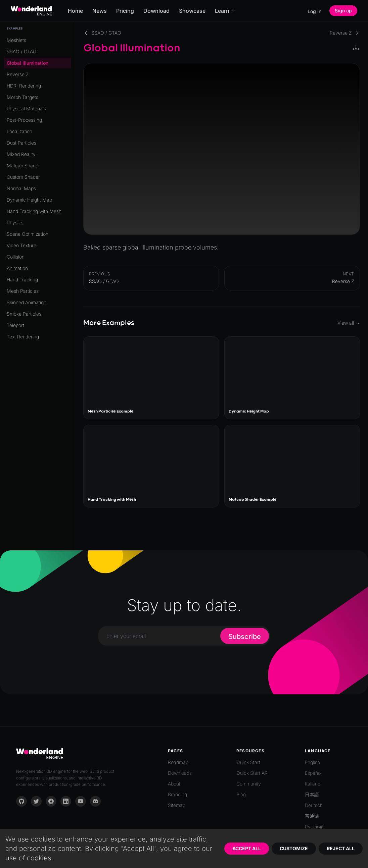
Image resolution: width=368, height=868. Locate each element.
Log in (314, 11)
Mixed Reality (21, 154)
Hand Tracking (22, 280)
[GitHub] (21, 801)
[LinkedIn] (66, 801)
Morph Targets (22, 97)
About (174, 784)
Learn (225, 11)
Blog (241, 794)
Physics (15, 223)
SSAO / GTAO (22, 51)
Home (75, 11)
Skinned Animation (27, 302)
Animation (17, 268)
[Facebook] (51, 801)
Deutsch (314, 805)
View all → (349, 323)
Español (313, 773)
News (100, 11)
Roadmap (178, 762)
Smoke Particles (24, 314)
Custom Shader (23, 177)
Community (249, 784)
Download (156, 11)
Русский (314, 827)
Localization (19, 131)
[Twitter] (36, 801)
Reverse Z (18, 74)
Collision (16, 257)
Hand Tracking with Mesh (34, 211)
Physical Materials (26, 108)
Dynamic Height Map (29, 200)
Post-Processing (24, 120)
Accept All (247, 848)
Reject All (341, 848)
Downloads (180, 773)
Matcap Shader (23, 166)
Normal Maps (21, 188)
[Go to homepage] (32, 11)
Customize (294, 848)
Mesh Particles (23, 291)
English (312, 762)
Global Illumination (28, 63)
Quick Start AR (252, 773)
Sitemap (177, 805)
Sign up (343, 11)
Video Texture (21, 245)
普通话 (312, 816)
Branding (177, 794)
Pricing (125, 11)
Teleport (15, 325)
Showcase (192, 11)
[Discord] (95, 801)
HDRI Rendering (24, 86)
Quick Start (248, 762)
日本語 (312, 794)
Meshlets (16, 40)
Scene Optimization (28, 234)
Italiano (313, 784)
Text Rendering (23, 337)
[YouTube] (81, 801)
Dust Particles (21, 143)
